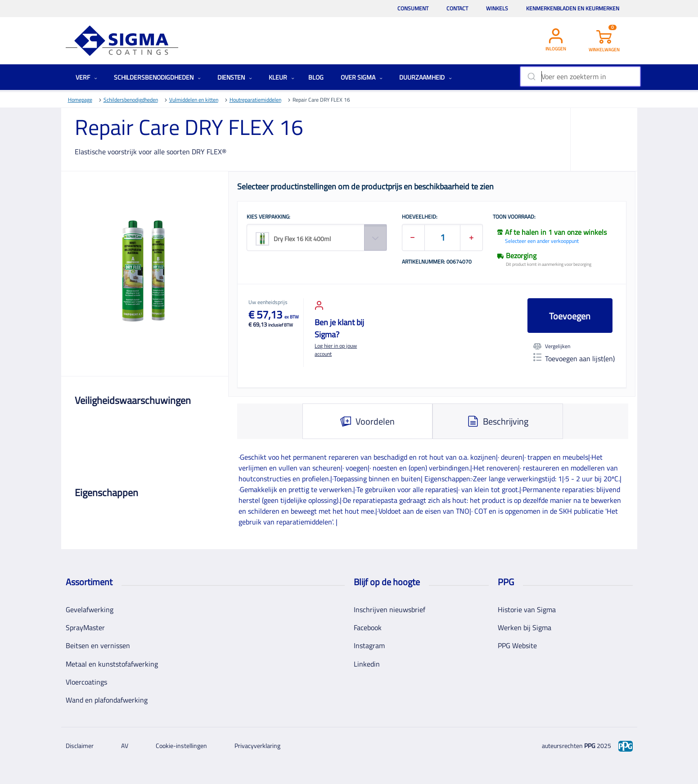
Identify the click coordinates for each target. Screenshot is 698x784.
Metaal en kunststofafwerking (112, 664)
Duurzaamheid (426, 77)
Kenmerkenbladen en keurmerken (573, 8)
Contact (457, 8)
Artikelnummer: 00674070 (437, 262)
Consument (413, 8)
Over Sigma (362, 77)
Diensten (235, 77)
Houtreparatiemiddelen (255, 100)
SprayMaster (85, 627)
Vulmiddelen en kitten (194, 100)
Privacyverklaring (257, 746)
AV (125, 746)
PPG (590, 746)
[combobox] (580, 76)
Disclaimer (80, 746)
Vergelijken (552, 346)
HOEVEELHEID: (420, 217)
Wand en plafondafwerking (107, 700)
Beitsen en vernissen (98, 645)
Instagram (369, 645)
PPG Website (517, 645)
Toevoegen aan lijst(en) (574, 358)
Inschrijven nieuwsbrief (390, 609)
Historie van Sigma (527, 609)
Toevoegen (570, 316)
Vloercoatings (86, 682)
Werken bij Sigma (525, 627)
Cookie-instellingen (181, 746)
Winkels (497, 8)
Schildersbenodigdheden (157, 77)
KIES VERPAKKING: (268, 217)
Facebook (368, 627)
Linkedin (367, 664)
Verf (86, 77)
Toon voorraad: (514, 217)
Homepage (80, 100)
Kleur (281, 77)
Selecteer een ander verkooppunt (542, 241)
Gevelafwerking (90, 609)
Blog (316, 77)
